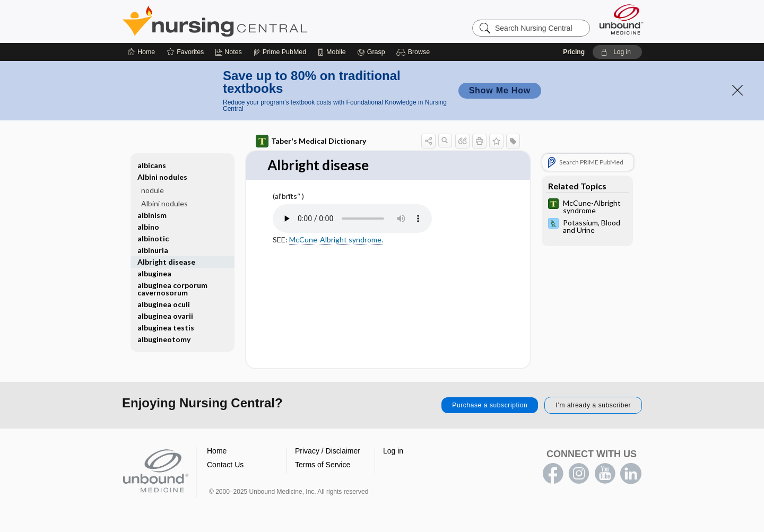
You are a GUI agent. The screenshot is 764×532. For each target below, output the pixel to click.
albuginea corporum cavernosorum (172, 289)
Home (217, 451)
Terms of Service (323, 465)
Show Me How (500, 90)
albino (148, 227)
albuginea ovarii (165, 316)
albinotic (153, 238)
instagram (579, 474)
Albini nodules (162, 177)
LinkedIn (631, 474)
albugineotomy (164, 339)
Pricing (574, 52)
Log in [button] (393, 451)
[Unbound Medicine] (621, 19)
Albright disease (166, 262)
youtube (605, 474)
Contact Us (225, 465)
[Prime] (280, 52)
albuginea (154, 273)
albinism (152, 215)
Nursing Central (255, 21)
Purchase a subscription (490, 405)
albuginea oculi (164, 304)
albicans (152, 165)
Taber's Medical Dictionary (311, 141)
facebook (553, 474)
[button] (415, 52)
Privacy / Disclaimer (328, 451)
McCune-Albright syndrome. (336, 239)
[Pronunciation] (352, 219)
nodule (153, 190)
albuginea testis (166, 328)
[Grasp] (371, 52)
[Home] (141, 52)
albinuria (153, 250)
